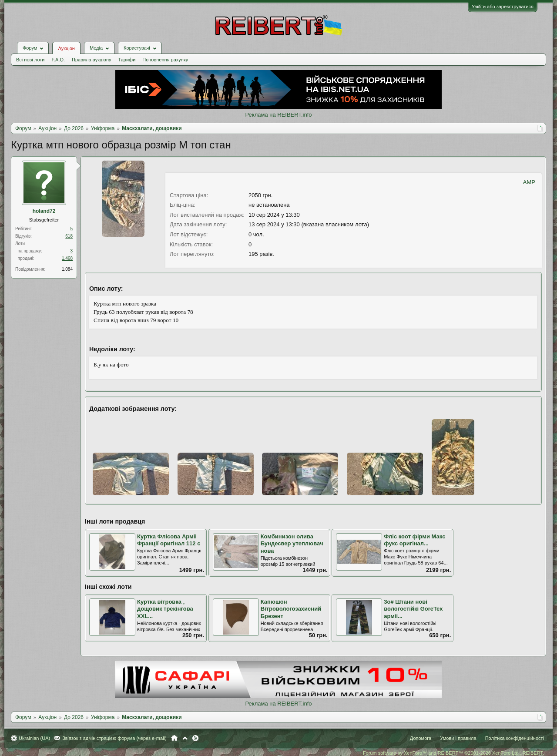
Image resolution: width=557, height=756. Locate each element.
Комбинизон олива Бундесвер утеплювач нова (292, 544)
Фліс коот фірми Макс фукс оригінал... (414, 540)
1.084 (67, 269)
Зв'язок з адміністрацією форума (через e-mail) (114, 738)
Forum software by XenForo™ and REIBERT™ (453, 753)
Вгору (185, 738)
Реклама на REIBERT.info (278, 115)
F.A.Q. (58, 60)
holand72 (44, 211)
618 (69, 236)
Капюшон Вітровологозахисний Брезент (291, 609)
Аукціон (66, 48)
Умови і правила (458, 738)
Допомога (421, 738)
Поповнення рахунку (165, 60)
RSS (195, 738)
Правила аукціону (91, 60)
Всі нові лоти (30, 60)
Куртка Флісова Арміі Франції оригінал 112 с (169, 540)
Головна (174, 738)
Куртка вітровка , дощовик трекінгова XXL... (165, 609)
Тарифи (127, 60)
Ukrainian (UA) (34, 738)
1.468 (67, 258)
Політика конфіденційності (515, 738)
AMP (529, 182)
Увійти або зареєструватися (503, 7)
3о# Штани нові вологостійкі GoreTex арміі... (413, 609)
